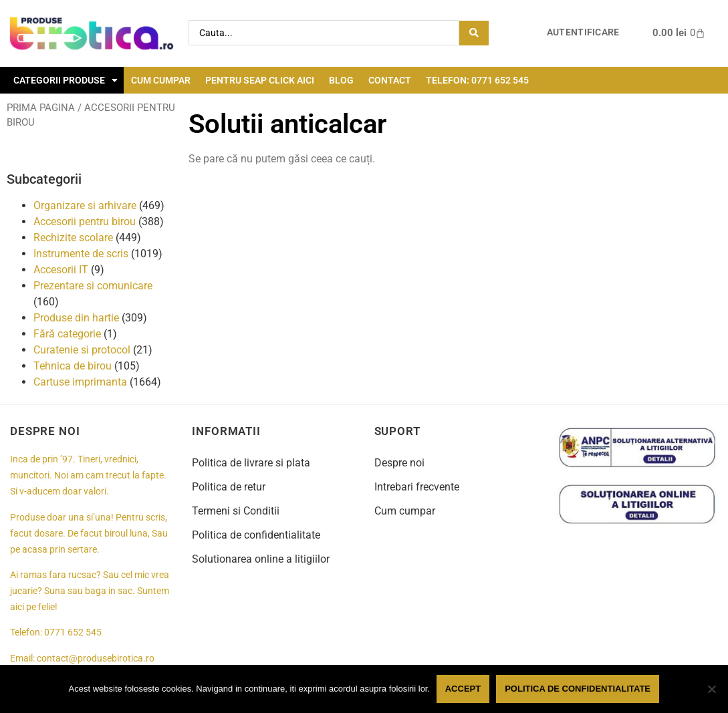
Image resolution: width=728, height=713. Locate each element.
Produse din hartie (76, 318)
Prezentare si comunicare (93, 286)
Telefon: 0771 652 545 (477, 80)
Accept (463, 689)
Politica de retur (229, 487)
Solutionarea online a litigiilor (261, 559)
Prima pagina (41, 108)
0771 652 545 (73, 632)
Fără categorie (67, 334)
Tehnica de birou (73, 366)
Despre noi (399, 463)
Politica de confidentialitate (256, 535)
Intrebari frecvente (417, 487)
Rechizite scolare (73, 238)
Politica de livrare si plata (251, 463)
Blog (341, 80)
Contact (390, 80)
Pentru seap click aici (260, 80)
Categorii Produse (66, 80)
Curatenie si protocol (82, 350)
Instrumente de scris (81, 254)
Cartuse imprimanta (80, 382)
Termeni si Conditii (236, 511)
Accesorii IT (61, 270)
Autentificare (583, 32)
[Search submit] (474, 33)
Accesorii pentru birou (85, 222)
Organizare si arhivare (85, 205)
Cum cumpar (161, 80)
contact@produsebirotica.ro (96, 659)
